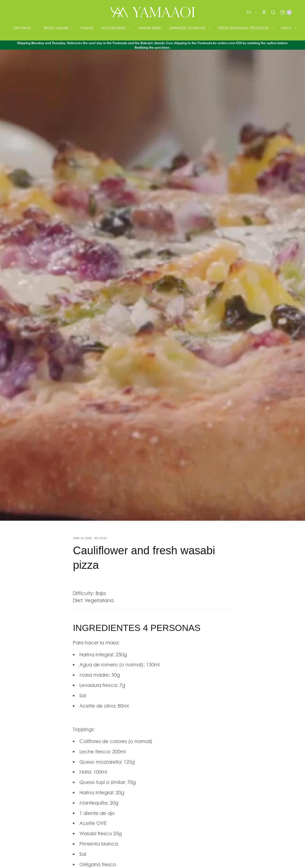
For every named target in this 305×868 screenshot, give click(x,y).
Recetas (101, 538)
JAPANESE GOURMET (187, 28)
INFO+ (286, 28)
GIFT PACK (22, 28)
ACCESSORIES (113, 28)
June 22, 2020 (82, 538)
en (249, 12)
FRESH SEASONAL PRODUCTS (243, 28)
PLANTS (87, 28)
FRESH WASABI (56, 28)
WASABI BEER (150, 28)
